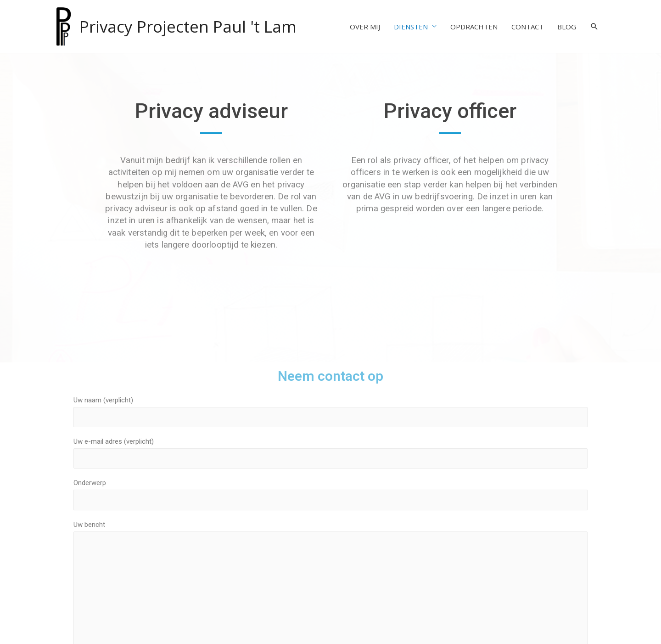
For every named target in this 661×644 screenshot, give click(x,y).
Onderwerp (330, 494)
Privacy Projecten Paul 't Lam (188, 26)
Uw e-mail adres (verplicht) (330, 453)
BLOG (567, 27)
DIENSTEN (411, 27)
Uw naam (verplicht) (330, 412)
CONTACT (527, 27)
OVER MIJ (365, 27)
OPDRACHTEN (474, 27)
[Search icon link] (594, 27)
